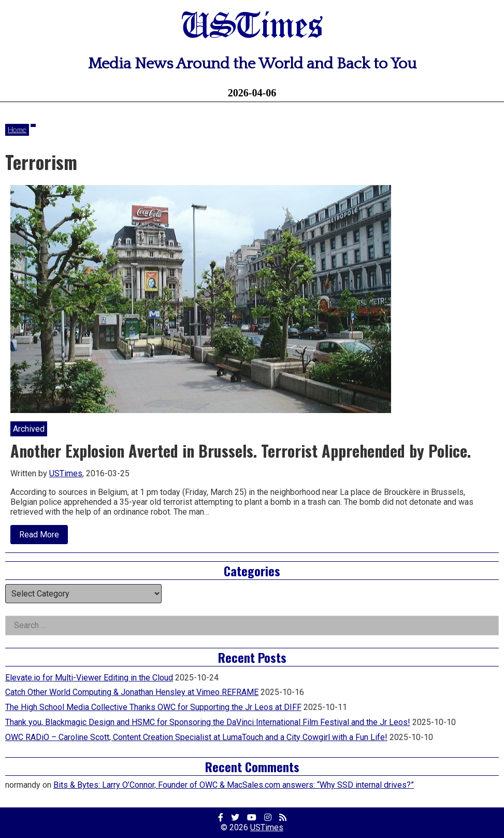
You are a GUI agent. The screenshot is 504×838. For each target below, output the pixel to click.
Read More (44, 537)
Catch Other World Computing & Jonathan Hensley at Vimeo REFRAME (132, 692)
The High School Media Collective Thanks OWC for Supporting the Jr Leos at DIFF (153, 707)
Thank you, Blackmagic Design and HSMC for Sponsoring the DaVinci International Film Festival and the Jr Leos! (208, 722)
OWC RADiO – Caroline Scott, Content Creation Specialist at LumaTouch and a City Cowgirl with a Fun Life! (196, 737)
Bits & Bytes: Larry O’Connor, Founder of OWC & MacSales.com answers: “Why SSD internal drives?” (234, 785)
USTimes (252, 27)
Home (17, 129)
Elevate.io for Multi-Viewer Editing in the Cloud (89, 678)
